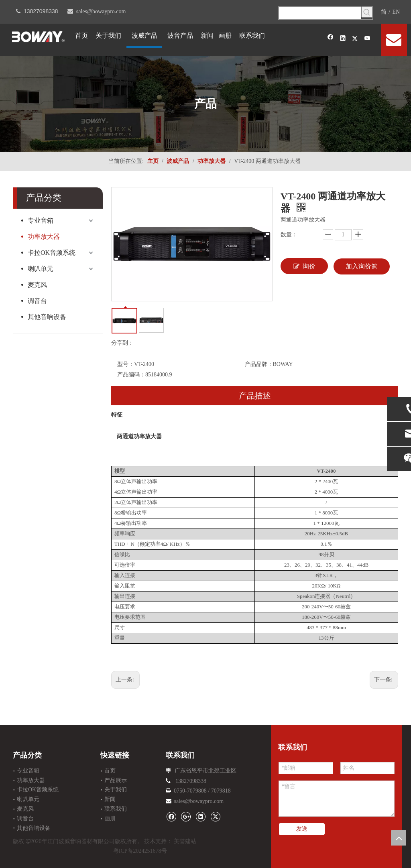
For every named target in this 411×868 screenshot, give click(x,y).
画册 (110, 818)
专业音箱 (41, 221)
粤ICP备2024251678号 (140, 851)
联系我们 (116, 809)
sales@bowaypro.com (101, 11)
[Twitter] (355, 39)
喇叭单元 (41, 269)
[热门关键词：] (367, 12)
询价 (304, 266)
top (399, 838)
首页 (110, 771)
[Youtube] (367, 39)
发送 (302, 829)
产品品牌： (259, 364)
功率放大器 (44, 237)
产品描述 (255, 396)
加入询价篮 (362, 266)
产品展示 (116, 780)
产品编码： (131, 375)
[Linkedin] (343, 39)
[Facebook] (331, 39)
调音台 (37, 301)
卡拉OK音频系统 (52, 253)
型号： (126, 364)
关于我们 (116, 790)
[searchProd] (320, 13)
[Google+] (186, 816)
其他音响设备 (47, 317)
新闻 (110, 799)
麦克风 (37, 285)
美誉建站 (185, 841)
